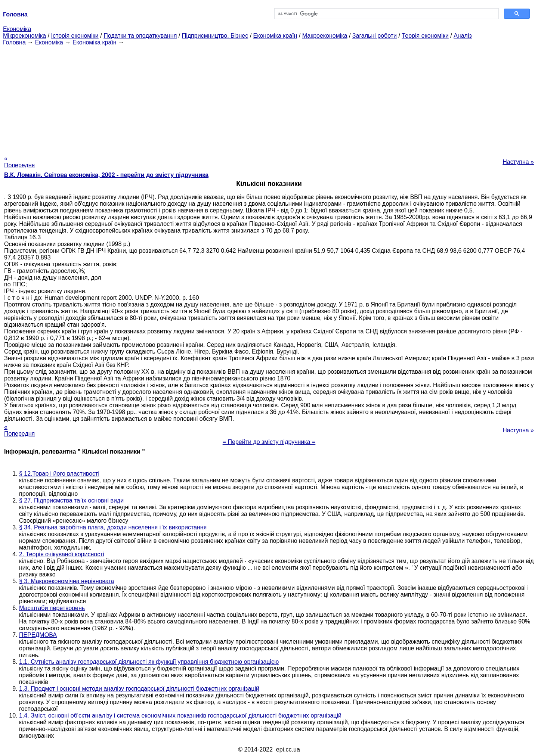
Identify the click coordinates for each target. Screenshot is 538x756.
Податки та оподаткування (140, 36)
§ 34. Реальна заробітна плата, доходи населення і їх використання (113, 527)
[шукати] (386, 14)
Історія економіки (75, 36)
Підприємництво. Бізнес (215, 36)
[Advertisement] (269, 98)
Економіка (17, 29)
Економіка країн (275, 36)
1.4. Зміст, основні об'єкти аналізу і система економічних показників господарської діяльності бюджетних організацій (180, 715)
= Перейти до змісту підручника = (269, 442)
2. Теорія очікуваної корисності (62, 554)
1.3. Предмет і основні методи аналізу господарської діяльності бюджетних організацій (139, 689)
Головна (14, 42)
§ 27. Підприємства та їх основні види (71, 500)
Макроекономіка (325, 36)
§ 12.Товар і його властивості (59, 474)
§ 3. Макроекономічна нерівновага (67, 581)
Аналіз (463, 36)
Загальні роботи (375, 36)
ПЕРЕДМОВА (38, 635)
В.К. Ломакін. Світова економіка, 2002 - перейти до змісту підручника (106, 175)
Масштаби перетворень (52, 608)
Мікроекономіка (24, 36)
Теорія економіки (425, 36)
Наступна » (518, 162)
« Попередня (19, 162)
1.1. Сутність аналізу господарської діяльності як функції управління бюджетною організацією (149, 662)
